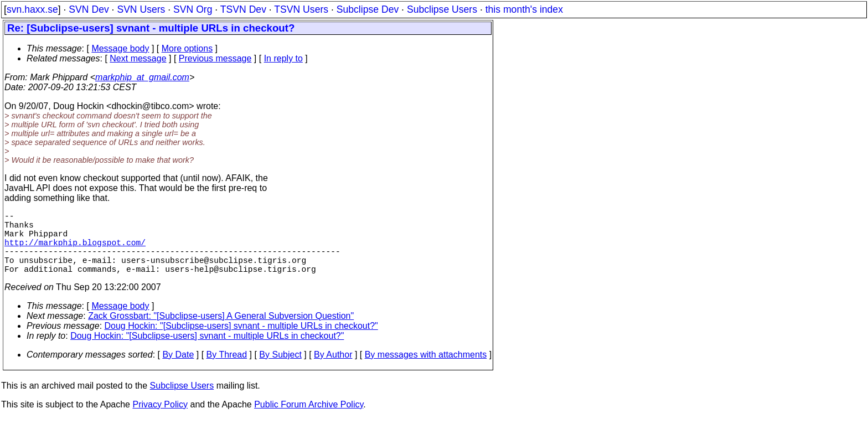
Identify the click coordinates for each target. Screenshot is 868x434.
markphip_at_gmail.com (142, 77)
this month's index (524, 9)
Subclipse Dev (368, 9)
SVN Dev (89, 9)
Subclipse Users (442, 9)
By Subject (280, 370)
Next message (138, 58)
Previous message (215, 58)
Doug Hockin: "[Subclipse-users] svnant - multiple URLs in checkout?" (241, 341)
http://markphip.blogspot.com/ (75, 251)
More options (187, 48)
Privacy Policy (160, 420)
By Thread (227, 370)
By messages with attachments (426, 370)
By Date (178, 370)
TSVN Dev (243, 9)
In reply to (283, 58)
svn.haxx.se (32, 9)
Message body (120, 48)
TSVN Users (301, 9)
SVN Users (141, 9)
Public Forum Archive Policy (309, 420)
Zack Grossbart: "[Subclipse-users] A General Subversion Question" (221, 331)
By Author (333, 370)
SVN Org (193, 9)
